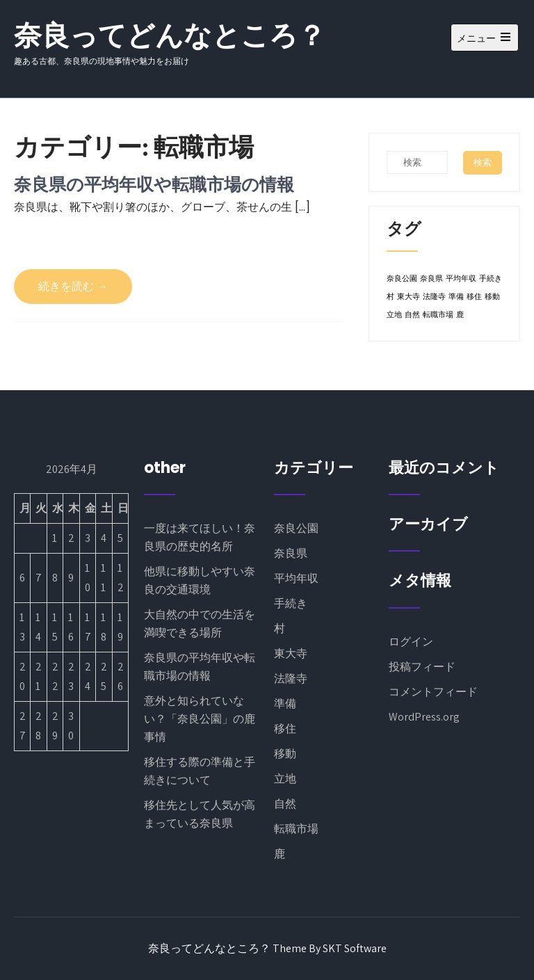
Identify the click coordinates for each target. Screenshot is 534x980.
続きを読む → (73, 286)
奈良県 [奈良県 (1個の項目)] (431, 279)
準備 (285, 704)
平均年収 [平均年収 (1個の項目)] (461, 279)
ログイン (411, 642)
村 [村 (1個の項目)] (390, 297)
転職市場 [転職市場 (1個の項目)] (438, 315)
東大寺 (291, 653)
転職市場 (296, 829)
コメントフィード (433, 692)
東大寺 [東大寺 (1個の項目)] (408, 297)
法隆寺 (291, 678)
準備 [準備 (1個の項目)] (456, 297)
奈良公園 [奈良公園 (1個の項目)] (402, 279)
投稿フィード (422, 667)
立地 (285, 779)
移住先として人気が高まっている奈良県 (200, 814)
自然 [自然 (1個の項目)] (412, 315)
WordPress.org (424, 717)
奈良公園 (296, 528)
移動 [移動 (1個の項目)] (492, 297)
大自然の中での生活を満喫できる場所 (200, 624)
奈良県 (291, 553)
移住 (285, 729)
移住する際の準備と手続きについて (200, 771)
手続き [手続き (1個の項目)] (491, 279)
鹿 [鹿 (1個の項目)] (460, 315)
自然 (285, 804)
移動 (285, 754)
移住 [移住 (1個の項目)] (474, 297)
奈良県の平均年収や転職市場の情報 (154, 184)
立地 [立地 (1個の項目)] (394, 315)
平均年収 (296, 578)
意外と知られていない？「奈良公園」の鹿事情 (200, 719)
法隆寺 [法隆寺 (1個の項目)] (434, 297)
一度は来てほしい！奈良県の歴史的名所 (200, 537)
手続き (291, 603)
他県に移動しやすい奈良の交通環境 (200, 580)
